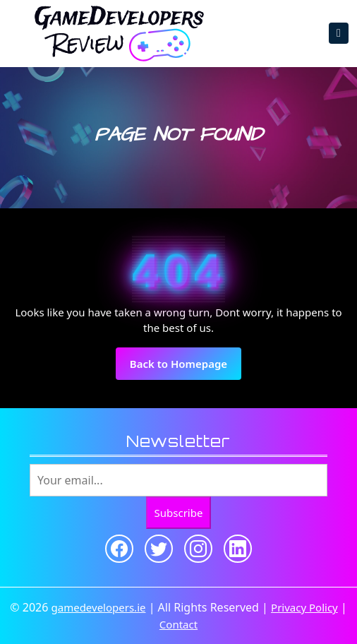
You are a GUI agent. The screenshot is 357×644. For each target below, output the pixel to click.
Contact (178, 624)
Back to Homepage (186, 368)
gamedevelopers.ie (99, 607)
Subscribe (179, 513)
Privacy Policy (304, 607)
